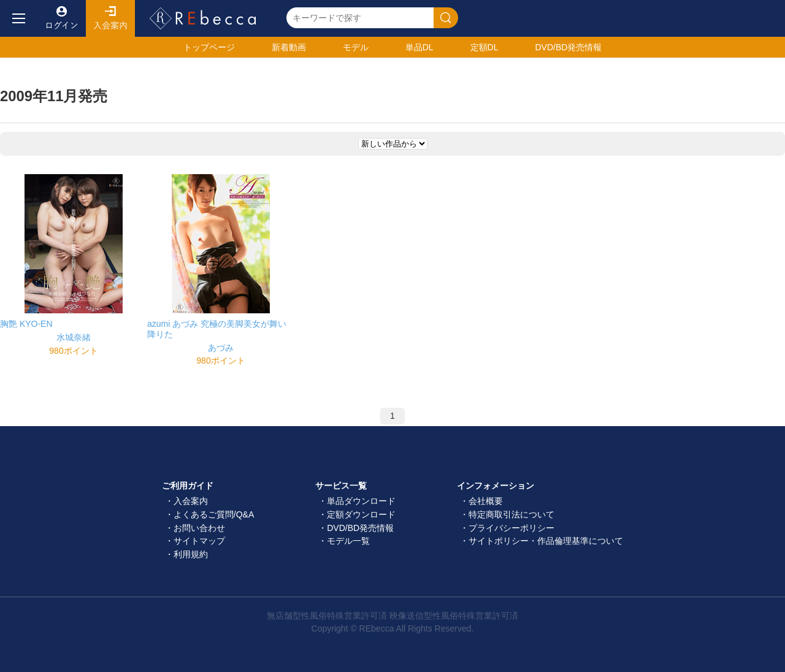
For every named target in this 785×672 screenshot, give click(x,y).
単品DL (419, 47)
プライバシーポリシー (511, 528)
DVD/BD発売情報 (360, 528)
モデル (356, 47)
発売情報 (568, 47)
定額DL (484, 47)
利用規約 (191, 554)
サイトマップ (199, 541)
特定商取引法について (511, 514)
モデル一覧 (348, 541)
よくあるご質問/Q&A (214, 514)
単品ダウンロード (361, 501)
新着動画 (289, 47)
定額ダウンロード (361, 514)
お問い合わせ (199, 528)
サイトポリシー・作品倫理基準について (546, 541)
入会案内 (110, 18)
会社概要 (486, 501)
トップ (209, 47)
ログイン (61, 18)
